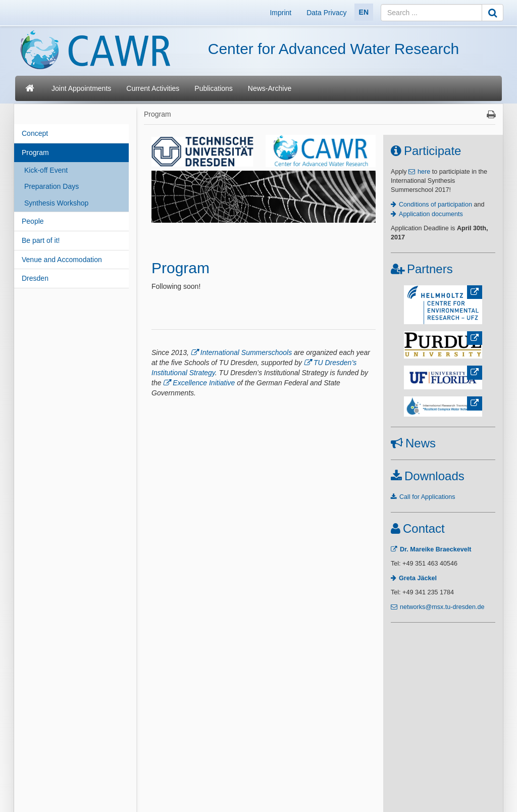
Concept (35, 133)
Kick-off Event (46, 170)
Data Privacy (326, 13)
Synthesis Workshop (56, 203)
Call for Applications (427, 497)
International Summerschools (246, 352)
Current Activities (153, 88)
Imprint (280, 13)
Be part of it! (41, 240)
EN (364, 12)
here (424, 172)
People (33, 221)
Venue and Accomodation (62, 260)
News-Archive (270, 88)
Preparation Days (51, 186)
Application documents (431, 214)
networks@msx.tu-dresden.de (442, 607)
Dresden (35, 278)
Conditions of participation (435, 205)
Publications (214, 88)
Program (35, 153)
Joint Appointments (81, 88)
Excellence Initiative (204, 383)
